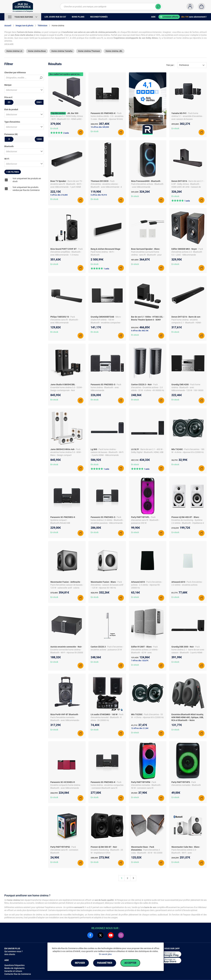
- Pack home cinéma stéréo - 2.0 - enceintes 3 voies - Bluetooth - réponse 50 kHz (107, 116)
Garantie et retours (13, 971)
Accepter (130, 963)
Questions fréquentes (14, 965)
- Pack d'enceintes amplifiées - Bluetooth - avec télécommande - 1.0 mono (67, 252)
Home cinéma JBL (114, 51)
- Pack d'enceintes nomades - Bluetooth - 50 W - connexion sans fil (146, 785)
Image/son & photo (24, 26)
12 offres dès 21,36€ (140, 728)
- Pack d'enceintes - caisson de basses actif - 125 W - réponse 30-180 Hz (107, 585)
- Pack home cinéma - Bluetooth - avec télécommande (106, 387)
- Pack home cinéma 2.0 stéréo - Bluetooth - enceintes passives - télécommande (107, 520)
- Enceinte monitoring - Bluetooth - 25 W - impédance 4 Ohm (107, 850)
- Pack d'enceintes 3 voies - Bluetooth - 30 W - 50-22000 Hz (147, 853)
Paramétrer (105, 963)
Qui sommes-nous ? (14, 951)
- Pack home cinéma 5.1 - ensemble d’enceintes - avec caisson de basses (187, 116)
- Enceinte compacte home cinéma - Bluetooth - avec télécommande (66, 785)
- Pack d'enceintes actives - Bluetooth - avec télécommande (147, 184)
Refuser (80, 963)
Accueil (8, 26)
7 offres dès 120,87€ (140, 661)
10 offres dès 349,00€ (100, 127)
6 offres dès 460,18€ (140, 331)
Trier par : (170, 65)
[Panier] (202, 7)
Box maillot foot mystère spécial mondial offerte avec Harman (75, 74)
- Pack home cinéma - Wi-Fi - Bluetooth (106, 252)
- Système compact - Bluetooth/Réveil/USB (63, 520)
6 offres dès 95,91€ (99, 195)
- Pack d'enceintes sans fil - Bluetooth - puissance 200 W (145, 520)
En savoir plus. (106, 954)
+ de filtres (13, 172)
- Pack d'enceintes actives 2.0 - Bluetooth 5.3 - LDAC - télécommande (187, 252)
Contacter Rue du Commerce (18, 974)
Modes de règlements (14, 968)
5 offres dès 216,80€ (59, 195)
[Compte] (190, 7)
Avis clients (10, 954)
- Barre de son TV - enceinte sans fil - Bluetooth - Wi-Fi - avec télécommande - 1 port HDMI (67, 184)
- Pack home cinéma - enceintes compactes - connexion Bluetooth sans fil (107, 785)
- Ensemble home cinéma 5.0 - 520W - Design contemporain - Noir (67, 387)
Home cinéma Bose (37, 51)
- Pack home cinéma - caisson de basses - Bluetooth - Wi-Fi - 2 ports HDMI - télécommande (107, 452)
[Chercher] (158, 7)
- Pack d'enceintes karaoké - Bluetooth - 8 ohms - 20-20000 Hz (107, 717)
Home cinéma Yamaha (62, 51)
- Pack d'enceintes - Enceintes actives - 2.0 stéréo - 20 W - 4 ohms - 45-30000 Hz (148, 387)
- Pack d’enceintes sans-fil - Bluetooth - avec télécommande (65, 320)
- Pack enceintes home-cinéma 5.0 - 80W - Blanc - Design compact (66, 452)
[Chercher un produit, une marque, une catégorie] (109, 7)
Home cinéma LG (14, 51)
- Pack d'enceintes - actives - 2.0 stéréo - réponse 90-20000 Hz (147, 585)
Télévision (42, 26)
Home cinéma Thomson (89, 51)
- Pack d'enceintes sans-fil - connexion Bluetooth (64, 850)
